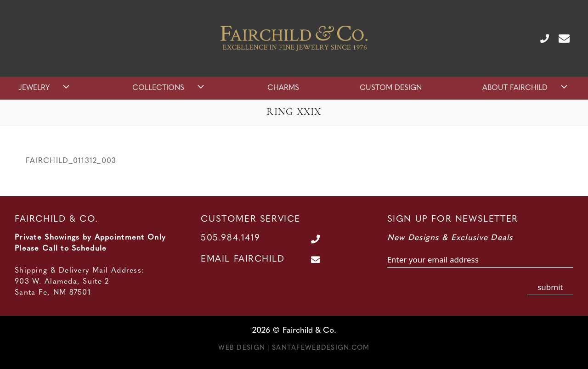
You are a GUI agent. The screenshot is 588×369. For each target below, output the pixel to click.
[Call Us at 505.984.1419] (541, 38)
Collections (169, 88)
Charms (283, 88)
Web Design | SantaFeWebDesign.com (294, 348)
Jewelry (45, 88)
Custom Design (391, 88)
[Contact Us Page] (560, 38)
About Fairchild (526, 88)
